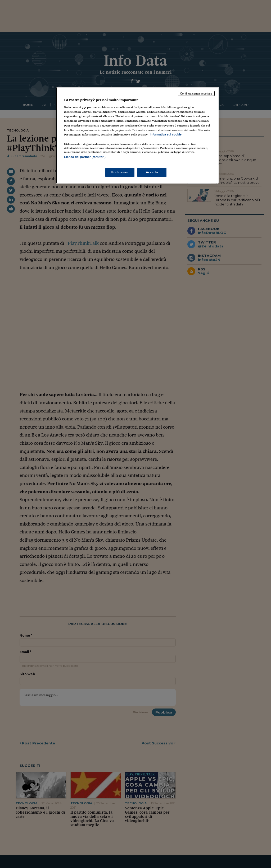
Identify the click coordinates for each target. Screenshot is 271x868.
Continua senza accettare (196, 93)
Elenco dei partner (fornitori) (85, 157)
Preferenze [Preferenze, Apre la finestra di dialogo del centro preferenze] (120, 172)
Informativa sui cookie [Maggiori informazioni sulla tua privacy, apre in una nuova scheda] (166, 134)
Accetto (152, 172)
